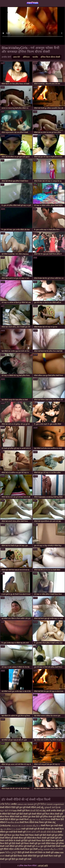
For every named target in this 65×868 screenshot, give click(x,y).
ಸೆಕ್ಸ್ (44, 811)
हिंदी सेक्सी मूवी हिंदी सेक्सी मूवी (20, 814)
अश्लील (14, 804)
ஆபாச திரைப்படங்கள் (11, 829)
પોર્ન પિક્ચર (46, 819)
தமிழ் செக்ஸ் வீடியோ (48, 849)
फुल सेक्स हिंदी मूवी (36, 817)
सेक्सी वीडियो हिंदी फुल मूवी (33, 856)
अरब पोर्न (17, 57)
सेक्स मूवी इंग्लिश (58, 843)
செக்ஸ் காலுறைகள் (55, 804)
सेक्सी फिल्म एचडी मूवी (52, 856)
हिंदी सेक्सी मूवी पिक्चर (20, 843)
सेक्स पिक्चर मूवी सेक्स (43, 822)
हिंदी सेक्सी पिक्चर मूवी (50, 841)
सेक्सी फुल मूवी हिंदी (7, 859)
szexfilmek (32, 2)
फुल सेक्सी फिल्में (22, 819)
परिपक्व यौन (50, 829)
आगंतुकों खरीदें (43, 866)
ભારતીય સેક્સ (13, 822)
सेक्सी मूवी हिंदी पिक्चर (14, 856)
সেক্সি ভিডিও (6, 804)
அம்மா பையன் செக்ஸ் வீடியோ (26, 826)
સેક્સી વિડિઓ (36, 811)
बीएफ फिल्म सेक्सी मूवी (41, 838)
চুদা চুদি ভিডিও (40, 804)
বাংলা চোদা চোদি (33, 832)
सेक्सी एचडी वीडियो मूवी (9, 846)
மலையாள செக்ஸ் (26, 804)
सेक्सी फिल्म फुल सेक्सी (29, 849)
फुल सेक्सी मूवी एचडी (23, 859)
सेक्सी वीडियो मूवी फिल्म (41, 814)
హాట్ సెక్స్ (40, 807)
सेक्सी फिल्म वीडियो (27, 822)
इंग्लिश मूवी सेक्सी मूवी (27, 846)
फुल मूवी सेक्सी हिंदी (48, 846)
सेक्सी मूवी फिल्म (23, 811)
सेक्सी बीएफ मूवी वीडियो (23, 838)
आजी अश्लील (51, 811)
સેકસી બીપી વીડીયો (49, 832)
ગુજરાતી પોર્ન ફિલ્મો (52, 807)
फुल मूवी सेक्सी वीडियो (28, 807)
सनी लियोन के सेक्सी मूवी (14, 841)
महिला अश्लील (14, 849)
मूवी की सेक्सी (39, 829)
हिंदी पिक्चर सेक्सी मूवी (34, 835)
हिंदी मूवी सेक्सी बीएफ (26, 852)
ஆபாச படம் (35, 819)
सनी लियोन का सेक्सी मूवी (44, 852)
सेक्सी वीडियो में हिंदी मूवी (10, 807)
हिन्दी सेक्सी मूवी (19, 832)
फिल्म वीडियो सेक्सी (12, 817)
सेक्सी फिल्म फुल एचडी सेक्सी (52, 826)
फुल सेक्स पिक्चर (18, 835)
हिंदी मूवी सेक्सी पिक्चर (33, 841)
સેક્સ (38, 846)
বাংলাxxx (13, 811)
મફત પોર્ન (4, 811)
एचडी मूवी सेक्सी (28, 829)
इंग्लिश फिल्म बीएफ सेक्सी (50, 57)
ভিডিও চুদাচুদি (11, 852)
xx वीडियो (24, 817)
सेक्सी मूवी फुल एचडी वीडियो (40, 843)
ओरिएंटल (26, 57)
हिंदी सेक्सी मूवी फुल (50, 835)
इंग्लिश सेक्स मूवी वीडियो (52, 817)
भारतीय (35, 57)
